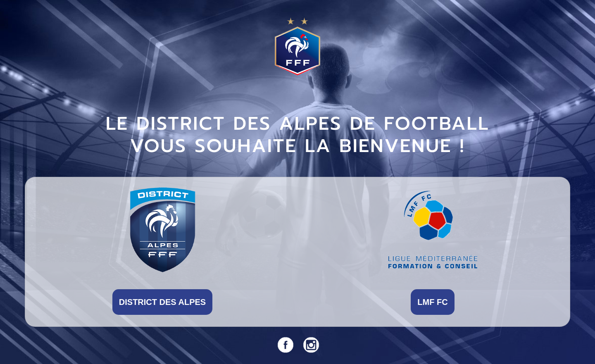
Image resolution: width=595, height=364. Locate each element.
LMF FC (432, 302)
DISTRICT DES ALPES (162, 302)
